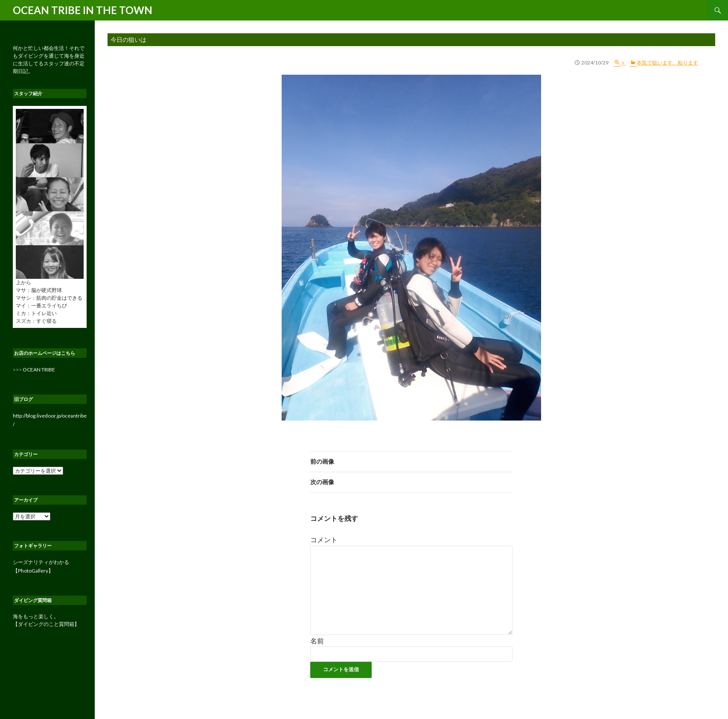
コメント (324, 539)
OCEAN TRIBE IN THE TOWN (83, 10)
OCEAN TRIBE (39, 370)
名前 (317, 641)
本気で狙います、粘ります (667, 63)
